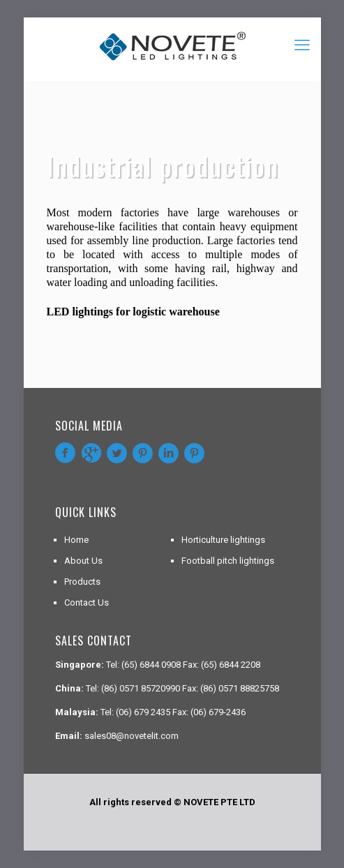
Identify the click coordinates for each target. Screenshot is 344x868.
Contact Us (87, 603)
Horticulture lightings (223, 540)
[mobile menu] (302, 45)
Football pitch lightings (228, 561)
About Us (83, 561)
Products (82, 582)
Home (76, 540)
